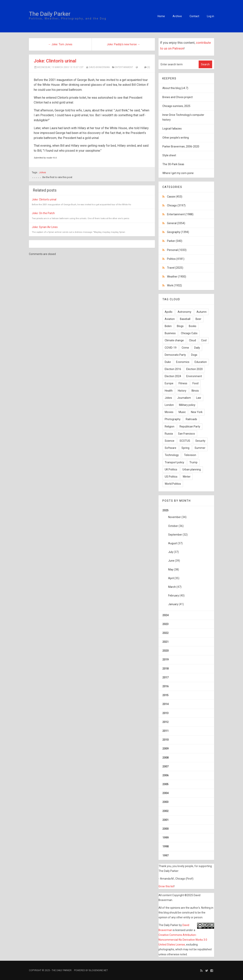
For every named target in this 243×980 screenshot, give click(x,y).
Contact (194, 16)
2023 (165, 624)
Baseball (185, 319)
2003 (165, 802)
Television (190, 455)
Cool (204, 340)
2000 (165, 829)
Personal (177, 250)
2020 (165, 651)
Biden (168, 326)
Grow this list (166, 886)
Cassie (175, 197)
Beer (198, 319)
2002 (165, 811)
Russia (169, 434)
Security (200, 441)
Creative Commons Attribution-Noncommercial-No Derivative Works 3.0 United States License (183, 940)
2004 (165, 793)
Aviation (170, 319)
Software (170, 448)
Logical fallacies (172, 129)
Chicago (176, 205)
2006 (165, 775)
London (169, 405)
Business (170, 333)
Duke (168, 362)
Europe (169, 383)
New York (197, 412)
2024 (165, 615)
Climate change (174, 340)
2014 (165, 704)
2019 (165, 660)
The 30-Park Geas (173, 164)
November (175, 517)
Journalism (184, 398)
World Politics (173, 484)
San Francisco (186, 434)
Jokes (42, 172)
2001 (165, 820)
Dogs (194, 355)
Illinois (195, 391)
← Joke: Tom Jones (60, 44)
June (171, 561)
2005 (165, 784)
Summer (200, 448)
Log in (211, 16)
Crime (185, 348)
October (173, 526)
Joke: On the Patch (43, 213)
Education (201, 362)
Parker (175, 241)
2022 (165, 633)
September (175, 535)
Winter (187, 477)
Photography (173, 419)
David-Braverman (99, 67)
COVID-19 (171, 348)
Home (161, 16)
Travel (175, 268)
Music (182, 412)
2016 (165, 686)
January (173, 604)
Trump (193, 462)
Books (193, 326)
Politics (176, 259)
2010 (165, 740)
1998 (165, 846)
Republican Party (190, 426)
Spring (185, 448)
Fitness (183, 383)
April (171, 578)
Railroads (191, 419)
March (172, 587)
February (174, 596)
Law (199, 398)
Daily (197, 348)
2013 (165, 713)
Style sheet (169, 155)
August (173, 543)
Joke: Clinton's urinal (55, 61)
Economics (183, 362)
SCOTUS (185, 441)
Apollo (169, 312)
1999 (165, 838)
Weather (177, 277)
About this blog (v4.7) (175, 88)
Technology (172, 455)
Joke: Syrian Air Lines (45, 227)
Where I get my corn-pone (178, 173)
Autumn (202, 312)
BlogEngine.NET (98, 970)
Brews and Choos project (178, 97)
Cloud (192, 340)
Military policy (187, 405)
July (171, 552)
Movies (169, 412)
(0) (147, 67)
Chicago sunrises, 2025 (176, 106)
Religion (170, 426)
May (171, 569)
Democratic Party (175, 355)
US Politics (171, 477)
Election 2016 (173, 369)
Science (170, 441)
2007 (165, 766)
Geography (178, 232)
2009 (165, 749)
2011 (165, 731)
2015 (165, 695)
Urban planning (192, 469)
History (182, 391)
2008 (165, 758)
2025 (186, 559)
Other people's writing (176, 138)
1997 (165, 856)
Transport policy (174, 462)
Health (169, 391)
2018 (165, 669)
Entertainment (124, 67)
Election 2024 (173, 376)
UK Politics (171, 469)
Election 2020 (194, 369)
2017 (165, 677)
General (176, 223)
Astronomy (184, 312)
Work (174, 285)
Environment (194, 376)
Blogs (180, 326)
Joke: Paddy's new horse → (123, 44)
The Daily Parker (50, 14)
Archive (177, 16)
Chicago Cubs (189, 333)
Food (195, 383)
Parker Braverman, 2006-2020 (181, 146)
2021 (165, 642)
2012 (165, 722)
